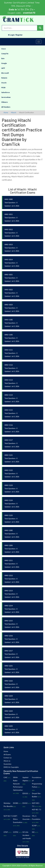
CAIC (6, 777)
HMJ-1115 (9, 410)
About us (7, 761)
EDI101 (25, 793)
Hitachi (14, 112)
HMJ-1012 (9, 229)
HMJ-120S (9, 545)
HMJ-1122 (9, 470)
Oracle (4, 83)
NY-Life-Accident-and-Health (27, 835)
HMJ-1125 (9, 515)
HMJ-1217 (9, 651)
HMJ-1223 (9, 696)
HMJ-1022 (9, 290)
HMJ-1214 (9, 606)
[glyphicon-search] (40, 28)
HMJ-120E (9, 530)
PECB (3, 88)
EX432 (25, 803)
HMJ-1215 (9, 621)
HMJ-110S (9, 335)
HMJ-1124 (9, 500)
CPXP (6, 832)
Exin (3, 58)
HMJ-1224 (9, 711)
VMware (4, 102)
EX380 (16, 803)
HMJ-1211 (9, 560)
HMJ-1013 (9, 244)
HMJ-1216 (9, 636)
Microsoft (5, 73)
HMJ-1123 (9, 485)
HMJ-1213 (9, 591)
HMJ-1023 (9, 305)
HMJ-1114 (9, 395)
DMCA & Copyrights (11, 767)
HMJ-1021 (9, 275)
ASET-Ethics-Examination (18, 819)
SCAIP (34, 826)
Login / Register (15, 35)
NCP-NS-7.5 (8, 816)
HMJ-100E (9, 199)
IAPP (3, 68)
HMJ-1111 (9, 350)
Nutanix (4, 78)
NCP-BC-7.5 (36, 810)
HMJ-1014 (9, 259)
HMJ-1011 (9, 214)
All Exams (7, 754)
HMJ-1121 (9, 455)
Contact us (8, 758)
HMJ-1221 (9, 666)
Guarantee (7, 764)
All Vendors (6, 107)
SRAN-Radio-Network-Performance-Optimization (18, 784)
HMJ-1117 (9, 440)
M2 (33, 832)
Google (4, 63)
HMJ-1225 (9, 726)
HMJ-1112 (9, 365)
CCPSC (16, 832)
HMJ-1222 (9, 681)
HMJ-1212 (9, 575)
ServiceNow (6, 97)
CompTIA (5, 54)
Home (6, 112)
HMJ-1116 (9, 425)
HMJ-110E (9, 320)
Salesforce (6, 92)
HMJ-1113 (9, 380)
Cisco (3, 49)
